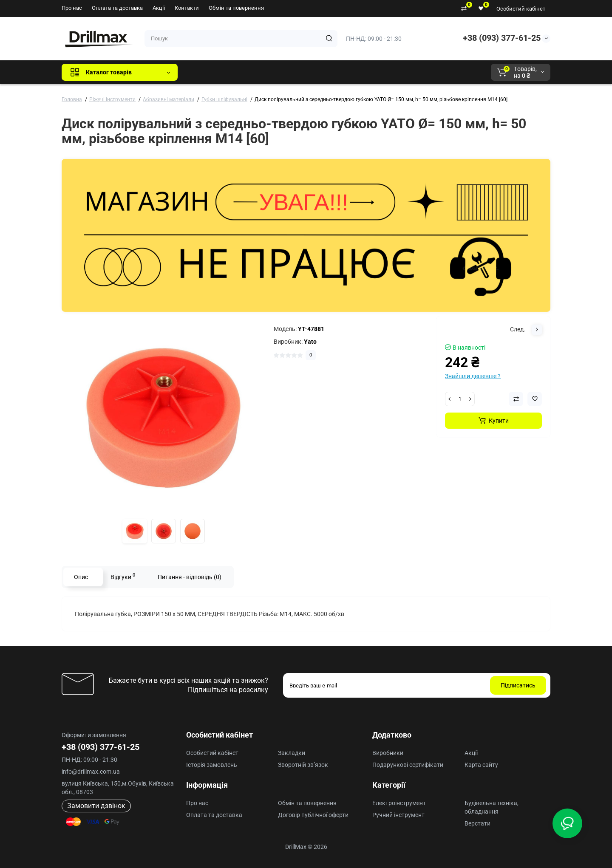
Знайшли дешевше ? (473, 376)
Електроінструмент (399, 803)
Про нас (72, 8)
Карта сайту (481, 765)
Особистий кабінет (521, 9)
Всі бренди (207, 72)
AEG (329, 72)
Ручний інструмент (398, 815)
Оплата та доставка (117, 8)
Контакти (187, 8)
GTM (241, 72)
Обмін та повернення (236, 8)
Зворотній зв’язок (303, 765)
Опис (81, 577)
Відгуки (123, 576)
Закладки (292, 753)
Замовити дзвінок (96, 806)
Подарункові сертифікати (408, 765)
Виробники (388, 753)
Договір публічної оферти (313, 815)
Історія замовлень (212, 765)
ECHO (302, 72)
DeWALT (271, 72)
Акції (159, 8)
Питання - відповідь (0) (190, 577)
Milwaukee (361, 72)
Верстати (477, 823)
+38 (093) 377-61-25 (502, 38)
